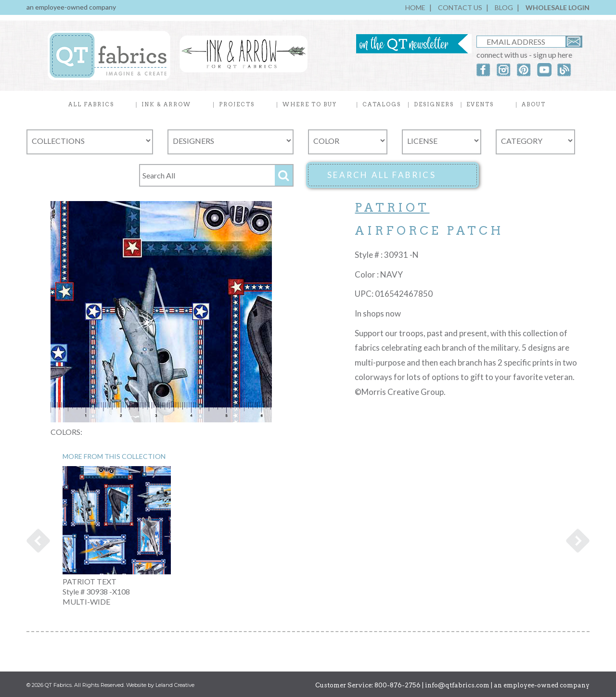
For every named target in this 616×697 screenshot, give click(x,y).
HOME (415, 7)
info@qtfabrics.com (457, 685)
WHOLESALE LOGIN (558, 7)
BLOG (504, 7)
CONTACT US (460, 7)
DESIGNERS (434, 104)
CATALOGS (382, 104)
